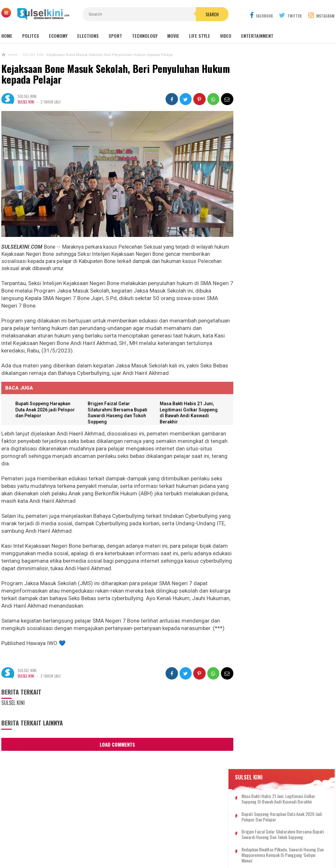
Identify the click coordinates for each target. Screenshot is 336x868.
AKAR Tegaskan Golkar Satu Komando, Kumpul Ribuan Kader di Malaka (279, 318)
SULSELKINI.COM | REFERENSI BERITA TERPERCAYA (166, 852)
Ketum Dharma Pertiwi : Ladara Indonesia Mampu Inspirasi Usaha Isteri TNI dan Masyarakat (278, 475)
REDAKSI (130, 841)
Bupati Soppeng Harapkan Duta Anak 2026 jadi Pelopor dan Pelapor (46, 408)
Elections (88, 36)
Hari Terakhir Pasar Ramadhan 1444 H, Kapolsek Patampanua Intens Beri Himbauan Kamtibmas (278, 544)
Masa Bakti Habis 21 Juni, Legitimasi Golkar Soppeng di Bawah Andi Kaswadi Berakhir (287, 118)
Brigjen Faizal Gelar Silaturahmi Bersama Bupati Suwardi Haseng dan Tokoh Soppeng (288, 154)
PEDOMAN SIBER (161, 841)
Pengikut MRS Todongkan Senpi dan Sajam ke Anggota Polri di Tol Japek (296, 288)
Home (7, 36)
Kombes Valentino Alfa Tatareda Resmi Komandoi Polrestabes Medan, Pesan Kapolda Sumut (277, 575)
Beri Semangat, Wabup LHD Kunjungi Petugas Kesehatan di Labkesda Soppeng (281, 349)
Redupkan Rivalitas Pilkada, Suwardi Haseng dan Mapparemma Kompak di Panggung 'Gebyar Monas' (288, 174)
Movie (173, 36)
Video (226, 36)
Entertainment (257, 36)
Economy (58, 36)
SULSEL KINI (26, 102)
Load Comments (115, 742)
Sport (115, 36)
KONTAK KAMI (102, 841)
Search (205, 14)
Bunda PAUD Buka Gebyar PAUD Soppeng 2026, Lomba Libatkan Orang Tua (286, 195)
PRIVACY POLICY (201, 841)
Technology (145, 36)
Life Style (200, 36)
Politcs (31, 36)
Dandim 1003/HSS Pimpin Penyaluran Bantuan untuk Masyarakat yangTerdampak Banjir (280, 381)
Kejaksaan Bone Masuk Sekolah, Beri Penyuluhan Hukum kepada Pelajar (100, 74)
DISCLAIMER (236, 841)
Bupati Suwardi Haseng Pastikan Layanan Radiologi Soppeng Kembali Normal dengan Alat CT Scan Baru (281, 444)
